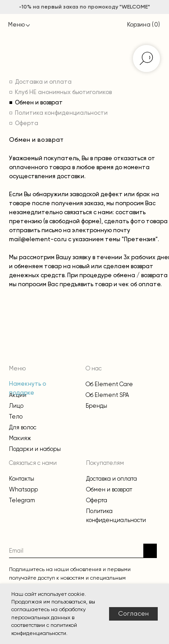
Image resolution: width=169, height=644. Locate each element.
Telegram (22, 500)
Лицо (16, 406)
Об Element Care (109, 384)
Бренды (96, 406)
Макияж (20, 438)
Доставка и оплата (43, 82)
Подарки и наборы (35, 449)
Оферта (27, 124)
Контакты (22, 479)
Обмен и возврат (39, 103)
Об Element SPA (107, 395)
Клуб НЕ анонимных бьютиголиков (63, 92)
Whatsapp (23, 489)
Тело (16, 417)
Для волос (23, 427)
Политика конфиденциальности (61, 113)
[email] (76, 551)
